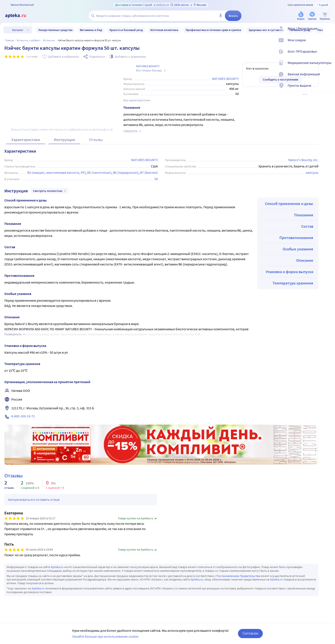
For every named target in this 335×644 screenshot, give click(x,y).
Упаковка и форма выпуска (289, 272)
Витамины (49, 40)
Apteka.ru (57, 567)
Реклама (312, 428)
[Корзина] (325, 16)
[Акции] (301, 16)
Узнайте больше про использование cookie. (106, 636)
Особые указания (298, 249)
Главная (9, 40)
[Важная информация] (329, 78)
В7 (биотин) (149, 172)
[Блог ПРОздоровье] (329, 55)
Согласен (250, 633)
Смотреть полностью (50, 191)
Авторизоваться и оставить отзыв (34, 499)
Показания (304, 215)
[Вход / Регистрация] (329, 32)
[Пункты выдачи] (329, 89)
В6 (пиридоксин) (126, 172)
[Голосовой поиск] (220, 16)
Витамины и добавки (29, 40)
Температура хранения (293, 283)
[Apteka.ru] (19, 16)
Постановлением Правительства (238, 576)
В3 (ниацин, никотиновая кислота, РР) (56, 172)
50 (156, 179)
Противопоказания (296, 238)
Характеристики (26, 140)
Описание (305, 260)
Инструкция (64, 140)
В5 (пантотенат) (99, 172)
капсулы (312, 172)
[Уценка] (312, 16)
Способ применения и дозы (289, 204)
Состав (307, 226)
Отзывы (96, 140)
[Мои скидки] (329, 44)
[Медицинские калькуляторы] (329, 66)
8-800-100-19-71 (23, 416)
